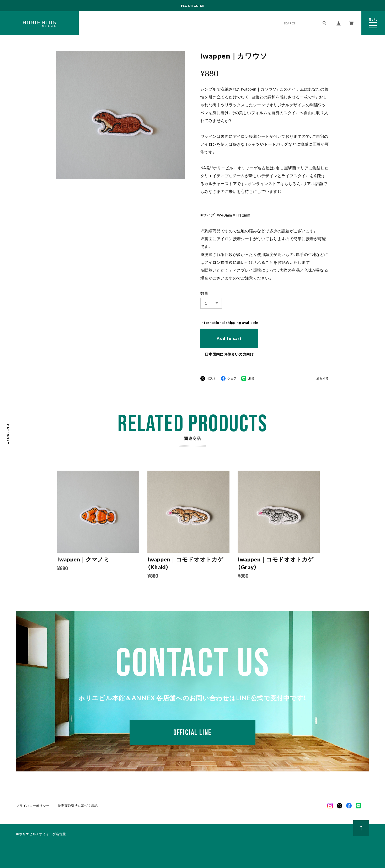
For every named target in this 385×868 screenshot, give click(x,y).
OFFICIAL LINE (192, 733)
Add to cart (229, 338)
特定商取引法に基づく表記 (78, 806)
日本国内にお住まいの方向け (229, 354)
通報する (323, 379)
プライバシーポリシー (33, 806)
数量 (204, 293)
